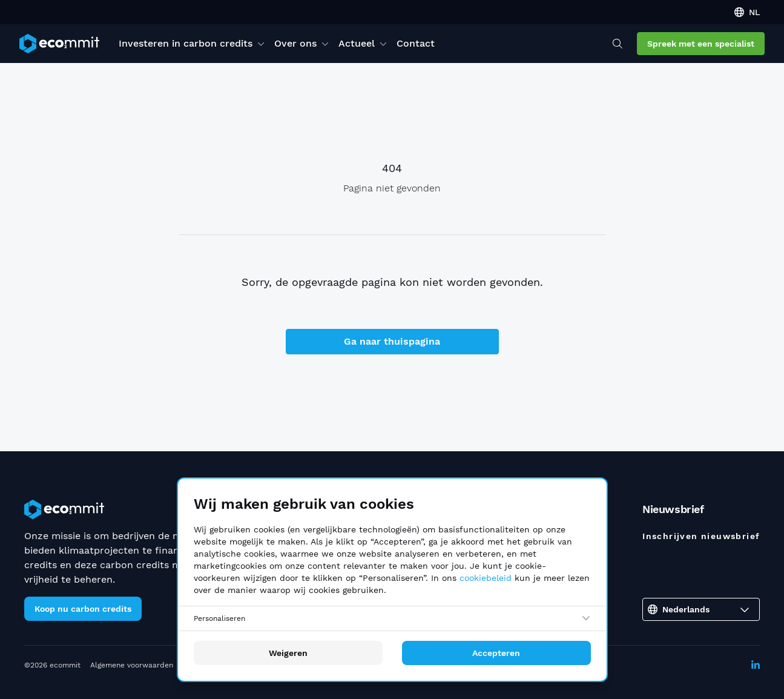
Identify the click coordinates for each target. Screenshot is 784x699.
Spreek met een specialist (701, 44)
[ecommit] (59, 44)
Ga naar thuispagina (392, 341)
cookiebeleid (486, 578)
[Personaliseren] (392, 618)
